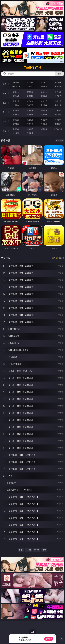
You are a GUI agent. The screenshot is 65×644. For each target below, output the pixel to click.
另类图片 (58, 114)
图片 (5, 112)
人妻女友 (44, 120)
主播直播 (44, 96)
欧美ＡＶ (44, 92)
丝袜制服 (30, 96)
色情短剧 (30, 133)
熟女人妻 (16, 96)
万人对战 (44, 82)
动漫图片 (58, 110)
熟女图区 (44, 114)
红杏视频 (16, 133)
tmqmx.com (32, 68)
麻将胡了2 (16, 86)
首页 (21, 550)
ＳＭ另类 (58, 96)
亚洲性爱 (16, 101)
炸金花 (30, 86)
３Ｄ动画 (58, 92)
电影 (5, 103)
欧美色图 (44, 110)
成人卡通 (44, 101)
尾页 (44, 550)
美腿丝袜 (16, 114)
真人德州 (30, 82)
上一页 (28, 550)
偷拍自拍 (30, 101)
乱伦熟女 (44, 105)
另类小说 (30, 124)
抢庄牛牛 (58, 86)
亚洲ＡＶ (16, 92)
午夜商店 (30, 129)
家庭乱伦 (30, 120)
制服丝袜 (16, 105)
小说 (5, 122)
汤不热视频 (58, 129)
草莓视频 (44, 129)
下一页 (37, 550)
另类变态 (58, 105)
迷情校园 (16, 124)
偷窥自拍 (16, 110)
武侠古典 (58, 120)
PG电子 (16, 82)
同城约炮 (16, 129)
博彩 (5, 84)
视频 (5, 94)
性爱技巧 (58, 124)
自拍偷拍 (30, 92)
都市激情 (16, 120)
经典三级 (30, 105)
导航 (5, 131)
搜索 (59, 74)
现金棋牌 (44, 86)
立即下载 (49, 639)
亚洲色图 (30, 110)
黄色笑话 (44, 124)
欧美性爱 (58, 101)
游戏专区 (58, 82)
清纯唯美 (30, 114)
